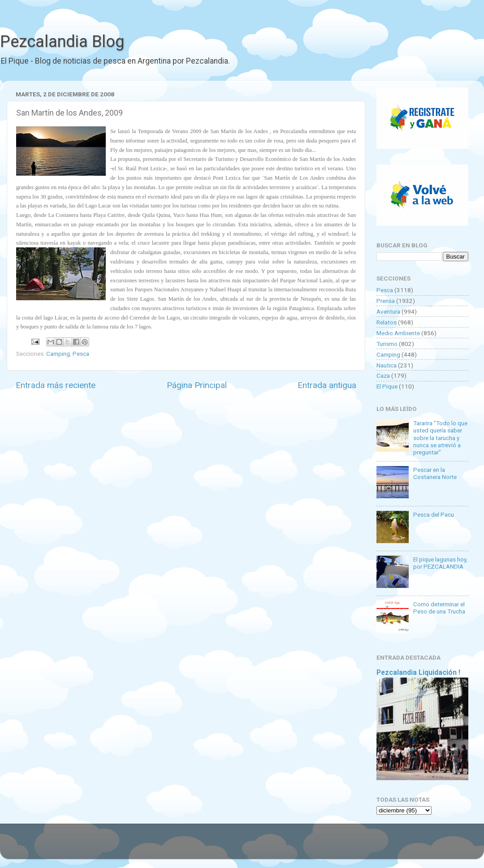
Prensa (386, 301)
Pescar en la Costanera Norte (435, 473)
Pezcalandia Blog (62, 42)
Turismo (387, 344)
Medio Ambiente (398, 333)
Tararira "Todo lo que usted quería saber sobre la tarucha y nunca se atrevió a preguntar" (440, 438)
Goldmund (258, 846)
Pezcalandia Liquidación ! (418, 672)
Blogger (334, 846)
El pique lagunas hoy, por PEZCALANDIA (440, 563)
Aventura (388, 311)
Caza (383, 376)
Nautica (387, 365)
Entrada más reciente (56, 385)
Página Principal (197, 385)
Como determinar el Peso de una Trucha (439, 608)
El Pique (387, 386)
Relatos (387, 322)
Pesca (81, 354)
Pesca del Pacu (434, 514)
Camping (58, 354)
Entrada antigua (327, 385)
